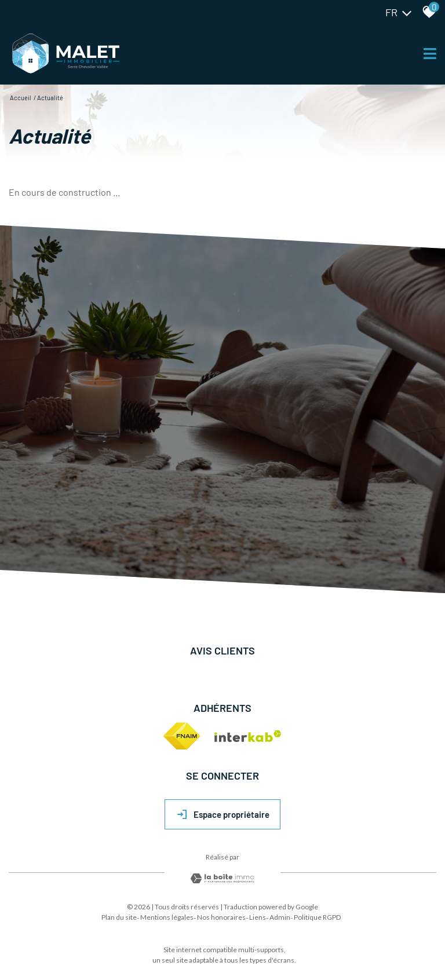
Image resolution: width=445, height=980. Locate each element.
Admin (280, 917)
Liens (258, 917)
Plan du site (119, 917)
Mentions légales (167, 917)
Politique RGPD (317, 917)
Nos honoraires (221, 917)
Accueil (21, 98)
